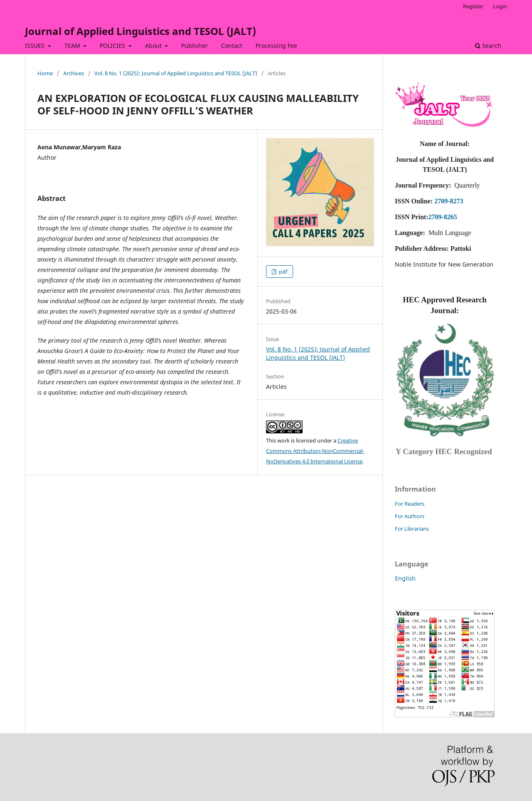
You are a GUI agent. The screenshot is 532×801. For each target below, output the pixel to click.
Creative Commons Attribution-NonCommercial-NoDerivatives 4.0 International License (315, 451)
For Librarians (412, 529)
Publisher (195, 46)
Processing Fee (276, 46)
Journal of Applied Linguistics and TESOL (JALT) (140, 31)
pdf (282, 272)
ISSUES (36, 46)
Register (473, 6)
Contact (232, 46)
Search (488, 46)
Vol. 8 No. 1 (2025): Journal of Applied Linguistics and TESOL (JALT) (176, 73)
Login (500, 6)
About (154, 46)
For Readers (410, 504)
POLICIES (113, 46)
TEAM (73, 46)
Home (45, 73)
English (405, 578)
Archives (74, 73)
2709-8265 (442, 217)
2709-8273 (449, 201)
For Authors (410, 516)
